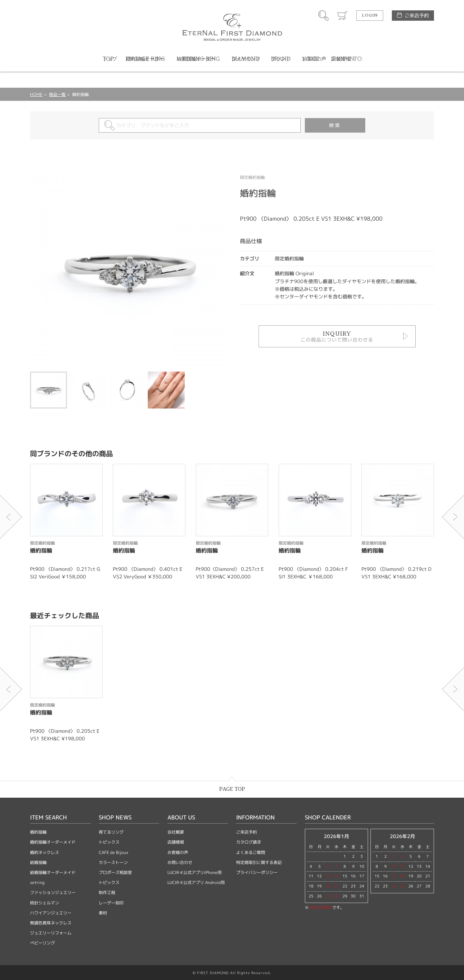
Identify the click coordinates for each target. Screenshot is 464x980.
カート (342, 16)
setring (37, 882)
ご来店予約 (417, 15)
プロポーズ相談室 (115, 872)
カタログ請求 (249, 842)
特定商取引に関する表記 (259, 862)
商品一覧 (57, 94)
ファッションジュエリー (53, 892)
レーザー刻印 (111, 903)
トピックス (109, 842)
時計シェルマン (45, 903)
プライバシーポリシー (257, 872)
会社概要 (176, 832)
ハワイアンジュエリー (51, 913)
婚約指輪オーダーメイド (53, 842)
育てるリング (111, 832)
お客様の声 (178, 852)
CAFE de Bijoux (114, 852)
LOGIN (370, 16)
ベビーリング (42, 943)
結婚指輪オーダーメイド (53, 872)
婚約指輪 (38, 832)
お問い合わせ (180, 862)
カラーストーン (113, 862)
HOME (36, 94)
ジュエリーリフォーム (51, 933)
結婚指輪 (38, 862)
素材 (103, 913)
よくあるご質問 (251, 852)
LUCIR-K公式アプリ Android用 (196, 882)
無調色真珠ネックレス (51, 923)
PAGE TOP (232, 789)
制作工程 (107, 892)
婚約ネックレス (45, 852)
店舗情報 (176, 842)
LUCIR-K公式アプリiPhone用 (195, 872)
